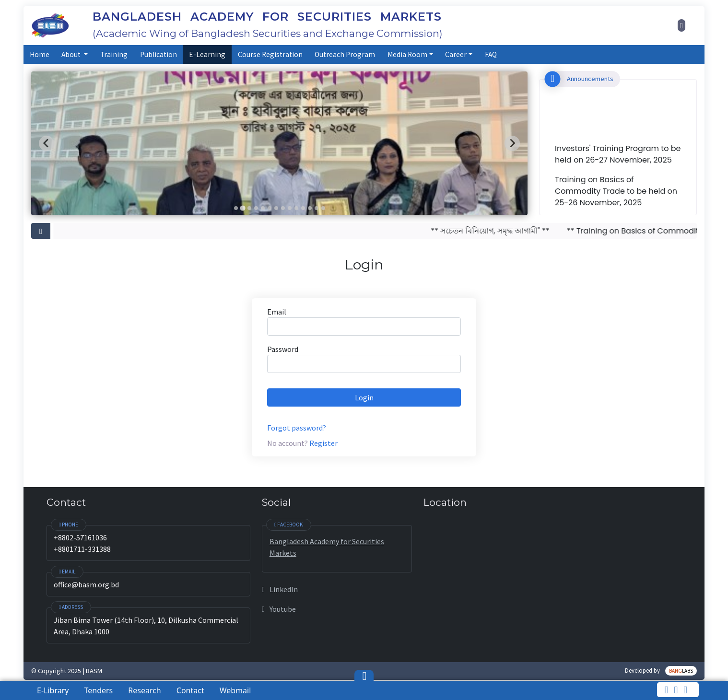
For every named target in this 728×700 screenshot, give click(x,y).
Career (456, 54)
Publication (159, 54)
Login (364, 397)
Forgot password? (297, 428)
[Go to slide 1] (236, 208)
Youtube (279, 609)
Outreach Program (345, 54)
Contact (190, 690)
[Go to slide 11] (303, 208)
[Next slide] (512, 143)
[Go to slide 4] (256, 208)
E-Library (53, 690)
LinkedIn (280, 589)
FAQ (491, 54)
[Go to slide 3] (249, 208)
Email (277, 312)
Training (114, 54)
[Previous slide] (47, 143)
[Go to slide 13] (317, 208)
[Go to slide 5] (263, 208)
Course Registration (270, 54)
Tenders (98, 690)
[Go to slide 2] (242, 208)
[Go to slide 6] (270, 208)
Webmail (235, 690)
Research (145, 690)
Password (283, 349)
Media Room (407, 54)
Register (323, 443)
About (72, 54)
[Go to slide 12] (310, 208)
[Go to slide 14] (323, 208)
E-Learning (207, 54)
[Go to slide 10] (296, 208)
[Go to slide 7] (276, 208)
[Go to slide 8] (283, 208)
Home (40, 54)
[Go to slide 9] (290, 208)
